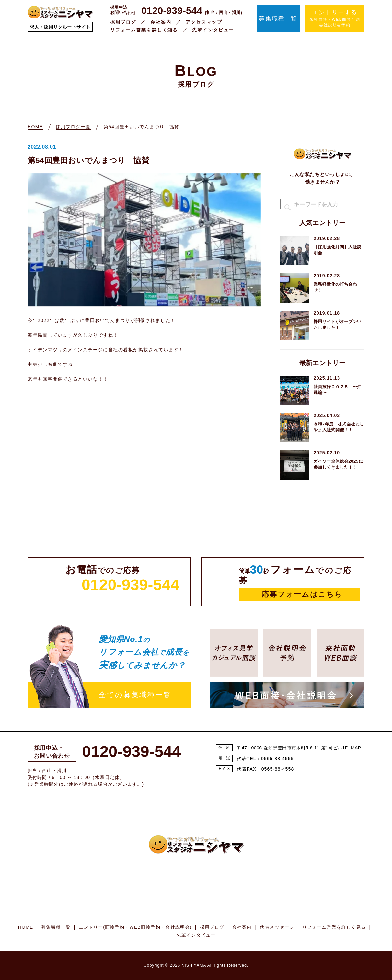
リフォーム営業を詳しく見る (334, 927)
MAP (356, 748)
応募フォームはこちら (302, 594)
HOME (26, 927)
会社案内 (161, 22)
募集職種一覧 (278, 18)
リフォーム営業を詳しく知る (144, 30)
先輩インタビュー (213, 30)
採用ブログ (123, 22)
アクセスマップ (204, 22)
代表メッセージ (277, 927)
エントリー (135, 927)
